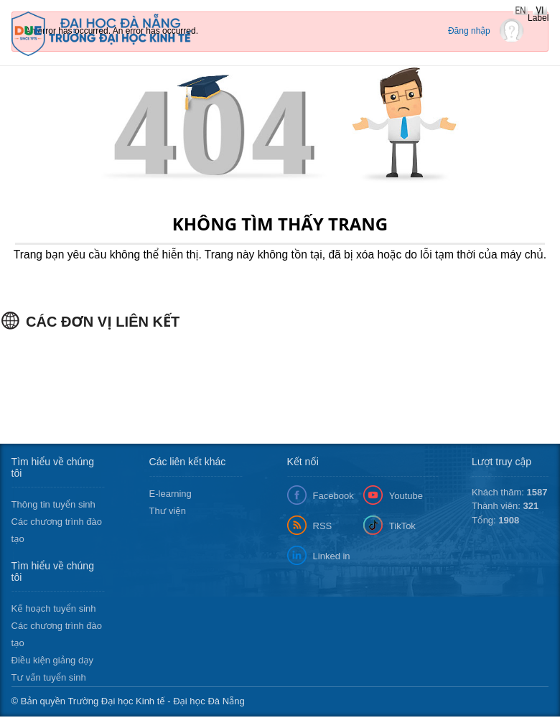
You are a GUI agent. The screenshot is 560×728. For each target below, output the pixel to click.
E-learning (171, 494)
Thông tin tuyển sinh (53, 504)
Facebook (333, 496)
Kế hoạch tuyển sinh (54, 608)
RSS (323, 526)
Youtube (406, 496)
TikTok (402, 526)
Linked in (332, 556)
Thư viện (168, 511)
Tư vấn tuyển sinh (49, 677)
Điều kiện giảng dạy (52, 660)
